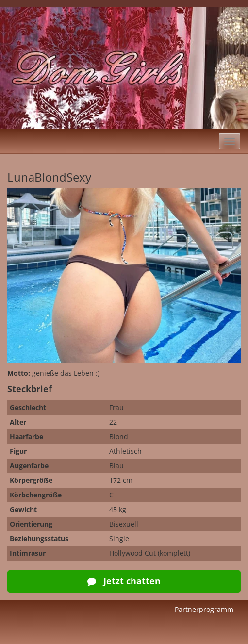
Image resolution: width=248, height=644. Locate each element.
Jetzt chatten (124, 581)
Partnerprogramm (204, 609)
